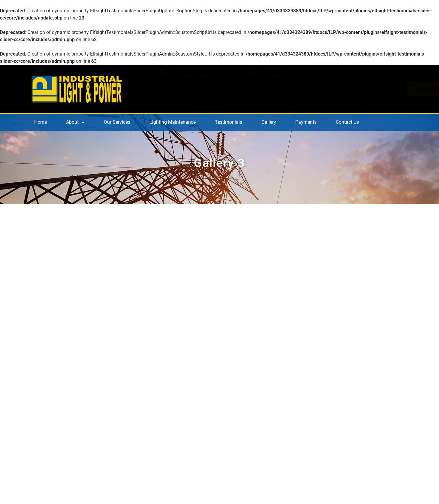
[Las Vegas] (165, 87)
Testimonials (229, 122)
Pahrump (272, 83)
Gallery (269, 122)
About (75, 122)
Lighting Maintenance (173, 122)
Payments (306, 122)
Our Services (117, 122)
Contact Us (347, 122)
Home (41, 122)
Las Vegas (189, 83)
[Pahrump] (250, 87)
